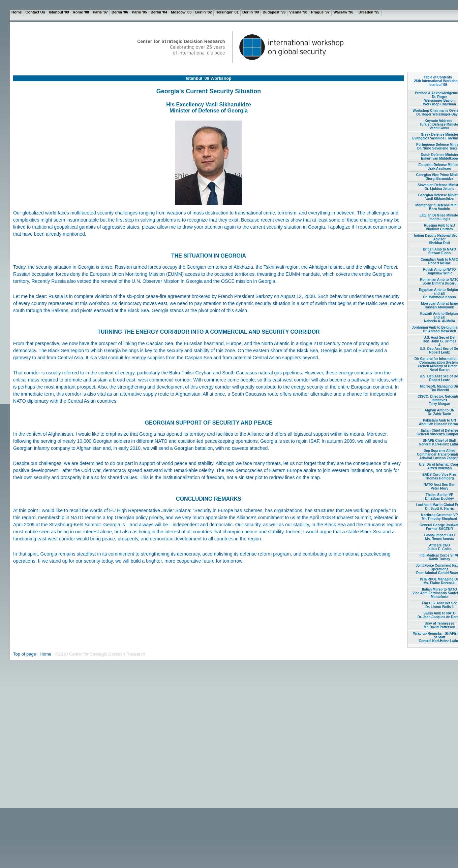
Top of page (25, 654)
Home (46, 654)
